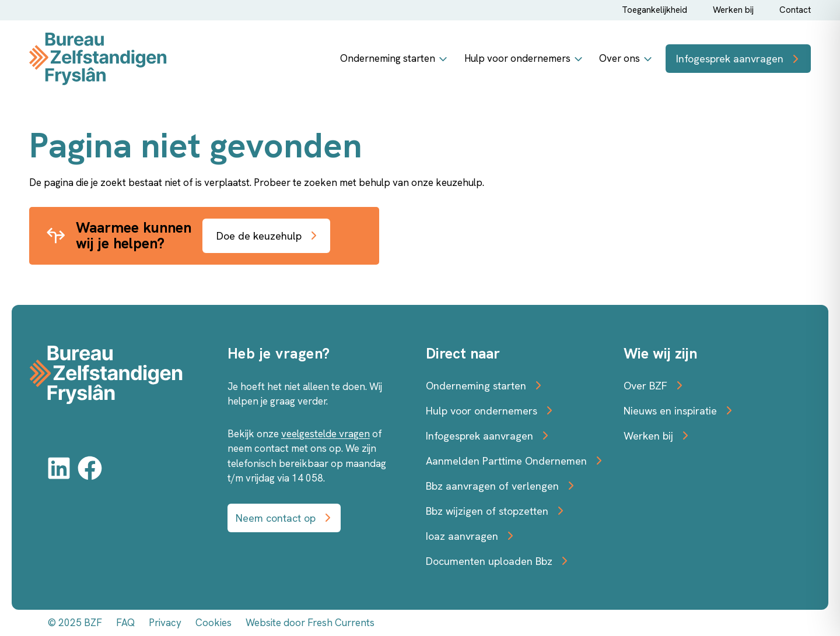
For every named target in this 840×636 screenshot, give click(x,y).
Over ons (620, 59)
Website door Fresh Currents (309, 623)
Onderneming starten (391, 59)
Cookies (214, 623)
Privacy (166, 623)
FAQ (125, 623)
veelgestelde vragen (325, 433)
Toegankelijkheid (656, 10)
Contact (796, 10)
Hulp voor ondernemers (519, 59)
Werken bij (735, 10)
